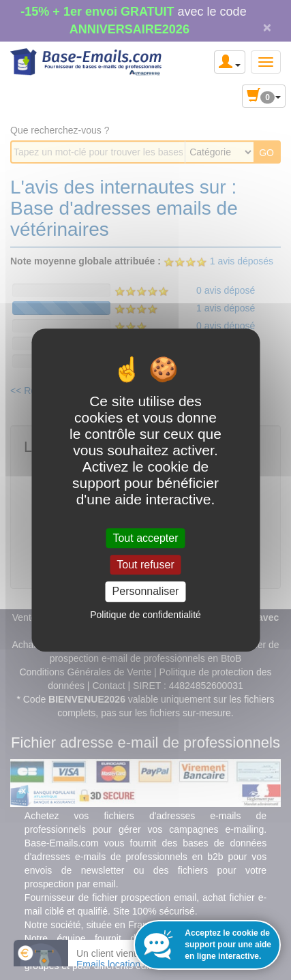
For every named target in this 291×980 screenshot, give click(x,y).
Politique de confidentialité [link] (145, 615)
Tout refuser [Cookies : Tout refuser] (145, 565)
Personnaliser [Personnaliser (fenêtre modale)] (146, 592)
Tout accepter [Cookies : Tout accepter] (145, 538)
